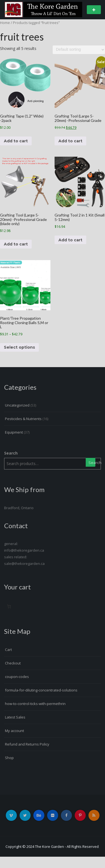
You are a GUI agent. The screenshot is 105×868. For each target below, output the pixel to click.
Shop (9, 758)
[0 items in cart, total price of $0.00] (9, 606)
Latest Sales (15, 717)
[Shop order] (79, 50)
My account (14, 731)
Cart (8, 650)
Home (5, 23)
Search (11, 453)
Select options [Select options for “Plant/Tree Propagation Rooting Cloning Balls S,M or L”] (19, 347)
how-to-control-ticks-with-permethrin (35, 704)
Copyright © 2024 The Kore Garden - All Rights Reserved (52, 846)
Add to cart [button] (16, 141)
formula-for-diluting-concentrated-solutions (41, 690)
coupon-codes (17, 677)
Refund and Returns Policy (27, 744)
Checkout (13, 663)
